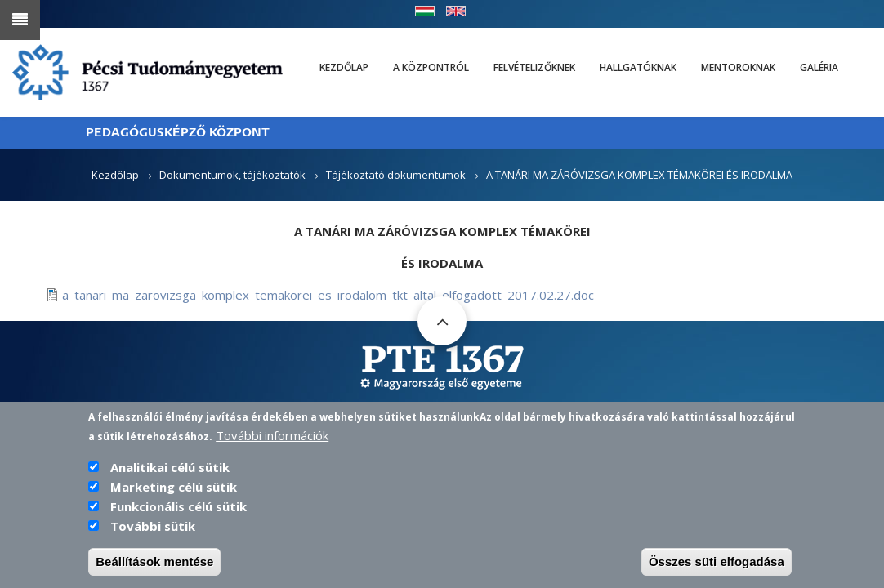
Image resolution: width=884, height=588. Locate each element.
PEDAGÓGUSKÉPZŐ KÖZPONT (178, 133)
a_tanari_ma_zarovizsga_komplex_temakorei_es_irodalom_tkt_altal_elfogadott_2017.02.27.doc (328, 295)
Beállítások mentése (154, 566)
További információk (272, 440)
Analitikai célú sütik (170, 472)
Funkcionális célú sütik (179, 511)
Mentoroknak (738, 67)
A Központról (431, 67)
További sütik (153, 531)
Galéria (819, 67)
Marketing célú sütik (174, 492)
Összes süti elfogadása (717, 566)
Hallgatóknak (638, 67)
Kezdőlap (344, 67)
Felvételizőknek (534, 67)
